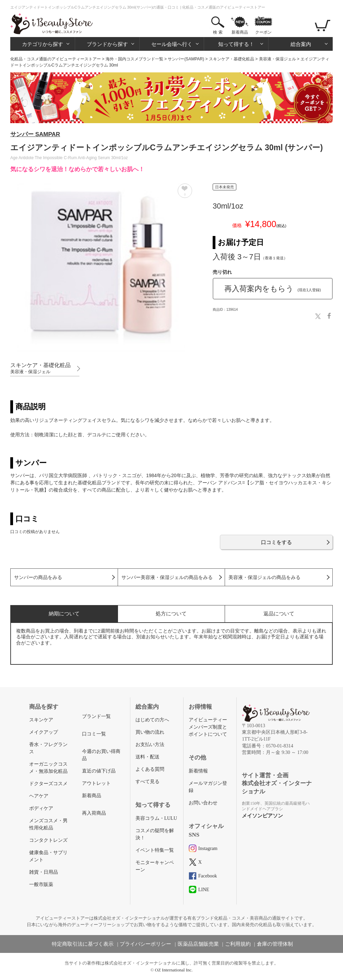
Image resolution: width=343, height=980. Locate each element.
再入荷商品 (94, 813)
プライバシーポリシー (145, 944)
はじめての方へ (152, 720)
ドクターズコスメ (48, 784)
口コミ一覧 (94, 734)
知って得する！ (236, 44)
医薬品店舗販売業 (198, 944)
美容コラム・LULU (156, 818)
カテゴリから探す (43, 44)
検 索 (218, 32)
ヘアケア (39, 796)
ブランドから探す (107, 44)
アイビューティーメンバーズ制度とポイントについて (208, 727)
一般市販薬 (41, 884)
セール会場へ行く (172, 44)
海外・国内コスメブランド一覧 (134, 59)
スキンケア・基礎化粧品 (232, 59)
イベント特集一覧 (155, 850)
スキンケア (41, 720)
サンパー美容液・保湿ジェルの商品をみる (167, 577)
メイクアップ (44, 732)
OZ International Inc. (174, 970)
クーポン (263, 32)
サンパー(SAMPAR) (186, 59)
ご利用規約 (238, 944)
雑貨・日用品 (44, 872)
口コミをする (276, 542)
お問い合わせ (203, 803)
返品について (279, 613)
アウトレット (96, 783)
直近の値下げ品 (99, 771)
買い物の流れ (150, 732)
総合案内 (301, 44)
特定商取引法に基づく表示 (83, 944)
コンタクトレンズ (48, 840)
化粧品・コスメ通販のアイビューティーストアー (56, 59)
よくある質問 (150, 769)
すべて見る (147, 782)
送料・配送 (147, 757)
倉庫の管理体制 (275, 944)
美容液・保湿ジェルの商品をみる (264, 577)
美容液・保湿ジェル (277, 59)
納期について (64, 613)
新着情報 (198, 771)
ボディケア (41, 808)
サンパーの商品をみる (38, 577)
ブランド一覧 (96, 716)
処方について (171, 613)
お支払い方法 (150, 745)
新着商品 (240, 32)
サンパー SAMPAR (35, 134)
